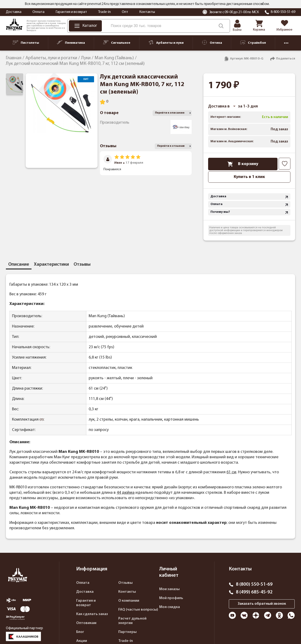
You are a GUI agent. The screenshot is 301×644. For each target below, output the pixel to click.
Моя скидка (170, 607)
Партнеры (127, 632)
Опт (125, 12)
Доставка (14, 12)
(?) (42, 420)
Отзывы (125, 583)
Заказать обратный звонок (262, 604)
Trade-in (104, 12)
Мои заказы (169, 589)
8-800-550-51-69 (283, 12)
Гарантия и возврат (71, 12)
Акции (82, 641)
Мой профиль (171, 598)
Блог (80, 632)
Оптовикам (86, 623)
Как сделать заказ (92, 614)
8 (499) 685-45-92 (254, 592)
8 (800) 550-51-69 (254, 585)
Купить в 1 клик (249, 177)
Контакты (147, 12)
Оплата (38, 12)
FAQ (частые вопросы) (138, 610)
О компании (129, 601)
